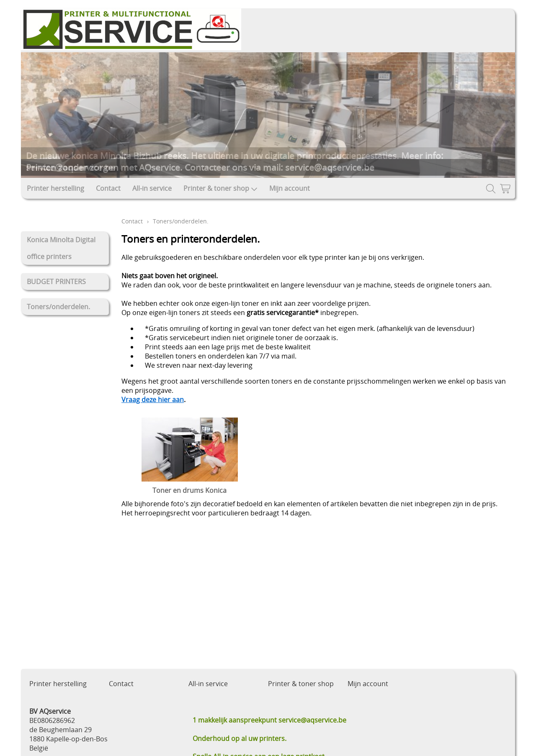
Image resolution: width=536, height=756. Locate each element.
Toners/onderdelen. (58, 307)
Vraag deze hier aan (153, 400)
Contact (108, 188)
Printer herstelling (55, 188)
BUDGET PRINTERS (56, 282)
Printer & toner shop (220, 188)
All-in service (152, 188)
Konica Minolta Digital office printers (61, 248)
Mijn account (290, 188)
